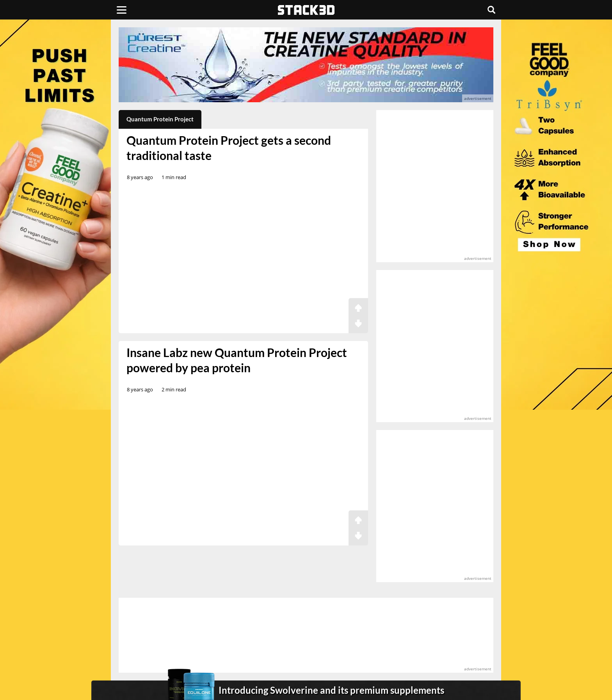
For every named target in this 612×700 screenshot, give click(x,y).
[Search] (491, 10)
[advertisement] (62, 174)
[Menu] (122, 10)
